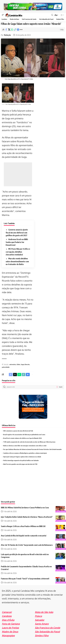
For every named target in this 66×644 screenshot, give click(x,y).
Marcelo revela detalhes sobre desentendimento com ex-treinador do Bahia (17, 261)
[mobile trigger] (4, 15)
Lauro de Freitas (10, 628)
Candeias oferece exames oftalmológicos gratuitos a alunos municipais (25, 453)
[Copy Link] (15, 30)
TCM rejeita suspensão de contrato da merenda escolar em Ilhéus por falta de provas (29, 442)
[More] (21, 30)
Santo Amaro (42, 624)
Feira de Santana (11, 624)
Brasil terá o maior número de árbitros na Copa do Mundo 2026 (22, 438)
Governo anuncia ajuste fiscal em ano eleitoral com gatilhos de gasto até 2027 (17, 232)
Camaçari (7, 612)
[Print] (18, 30)
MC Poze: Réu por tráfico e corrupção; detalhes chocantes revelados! (18, 252)
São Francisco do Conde (48, 628)
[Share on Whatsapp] (12, 30)
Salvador (40, 620)
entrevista (13, 364)
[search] (52, 15)
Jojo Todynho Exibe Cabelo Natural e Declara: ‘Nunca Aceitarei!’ (27, 517)
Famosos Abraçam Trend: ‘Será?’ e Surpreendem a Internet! (25, 579)
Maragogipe (8, 635)
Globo (18, 364)
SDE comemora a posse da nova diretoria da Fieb (18, 431)
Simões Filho (42, 635)
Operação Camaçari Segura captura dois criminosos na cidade (22, 457)
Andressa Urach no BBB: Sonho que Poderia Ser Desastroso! (17, 242)
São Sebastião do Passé (47, 632)
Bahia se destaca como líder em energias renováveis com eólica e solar (25, 446)
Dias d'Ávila (8, 620)
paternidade (6, 367)
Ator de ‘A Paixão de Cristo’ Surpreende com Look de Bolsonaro (27, 545)
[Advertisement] (18, 174)
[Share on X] (9, 30)
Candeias (7, 616)
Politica (59, 558)
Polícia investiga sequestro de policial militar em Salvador (21, 460)
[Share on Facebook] (6, 30)
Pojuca (38, 616)
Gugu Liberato (25, 364)
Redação (7, 35)
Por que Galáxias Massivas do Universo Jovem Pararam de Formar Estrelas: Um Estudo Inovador (32, 449)
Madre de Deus (10, 632)
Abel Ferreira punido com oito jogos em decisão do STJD (20, 464)
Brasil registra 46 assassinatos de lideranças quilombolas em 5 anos (24, 435)
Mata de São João (44, 612)
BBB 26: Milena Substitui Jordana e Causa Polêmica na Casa (25, 507)
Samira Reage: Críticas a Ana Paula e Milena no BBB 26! (23, 526)
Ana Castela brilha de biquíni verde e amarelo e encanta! (24, 536)
